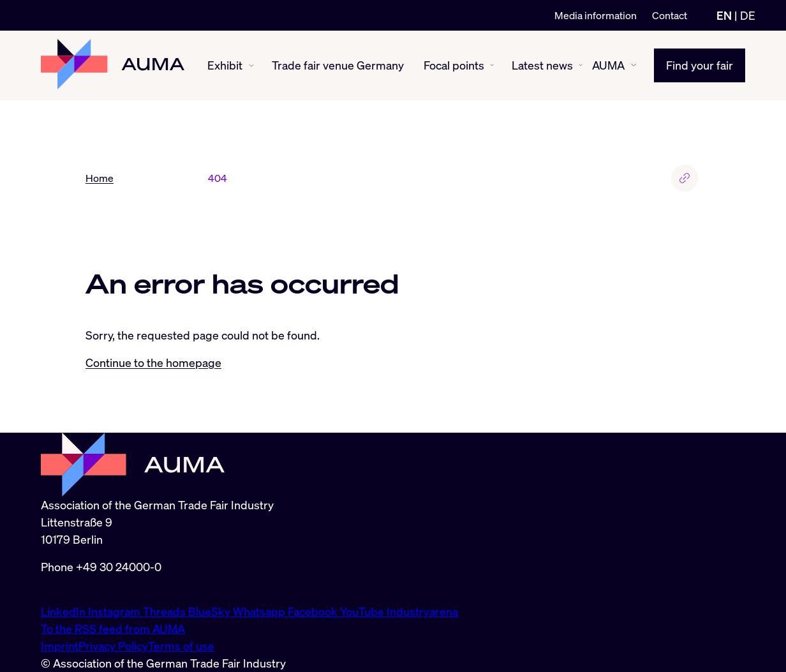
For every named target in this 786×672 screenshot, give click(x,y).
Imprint (60, 646)
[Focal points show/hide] (492, 65)
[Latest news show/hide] (581, 65)
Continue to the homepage (153, 362)
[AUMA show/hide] (634, 65)
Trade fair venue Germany (338, 65)
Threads (166, 611)
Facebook (314, 611)
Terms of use (181, 646)
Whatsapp (260, 611)
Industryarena (422, 611)
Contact (670, 15)
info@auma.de (77, 584)
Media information (596, 15)
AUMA (608, 65)
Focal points (454, 65)
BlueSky (211, 611)
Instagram (115, 611)
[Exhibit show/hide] (251, 66)
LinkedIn (64, 611)
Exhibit (225, 65)
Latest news (542, 65)
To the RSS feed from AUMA (113, 629)
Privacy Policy (113, 646)
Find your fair (700, 65)
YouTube (363, 611)
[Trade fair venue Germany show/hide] (408, 66)
